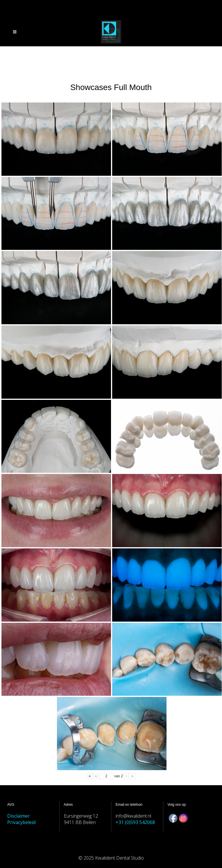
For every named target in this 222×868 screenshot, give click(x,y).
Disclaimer (18, 816)
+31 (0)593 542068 (135, 822)
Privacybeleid (21, 822)
